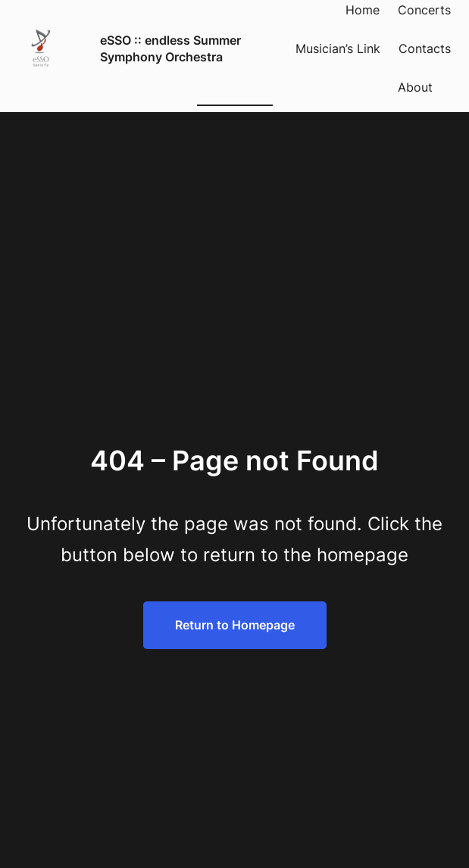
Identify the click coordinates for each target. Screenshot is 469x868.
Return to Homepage (235, 625)
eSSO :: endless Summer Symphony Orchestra (170, 48)
